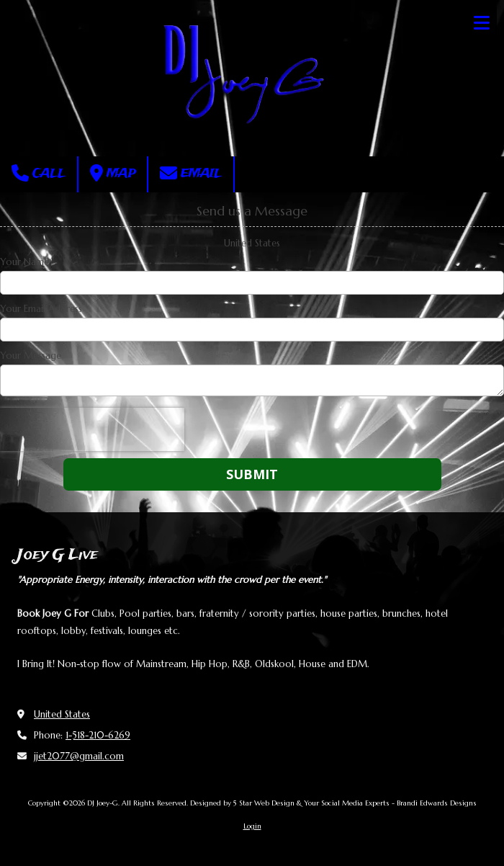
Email (191, 173)
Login (252, 826)
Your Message (31, 356)
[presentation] (92, 429)
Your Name (24, 262)
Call (39, 173)
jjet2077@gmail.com (79, 756)
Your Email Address (41, 309)
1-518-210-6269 (98, 735)
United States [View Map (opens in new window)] (62, 714)
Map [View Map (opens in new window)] (113, 173)
